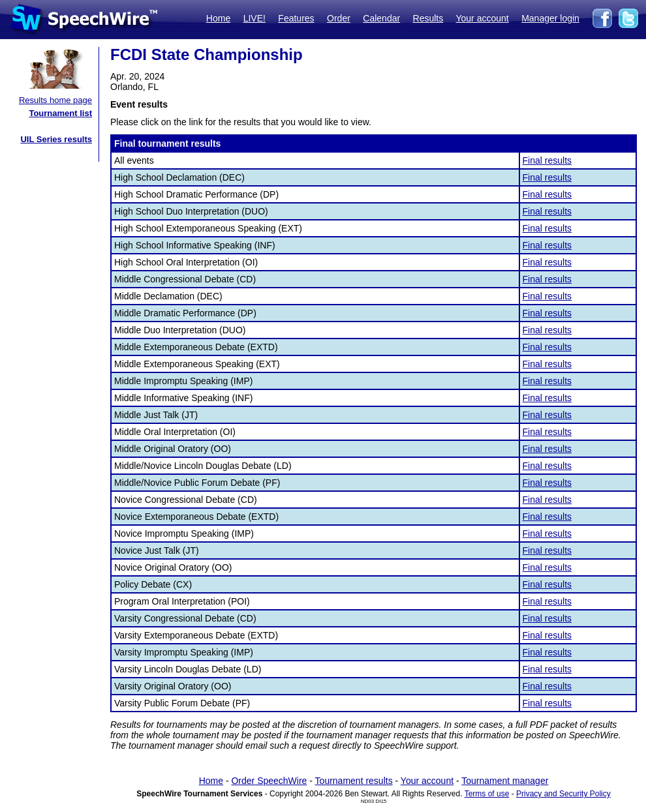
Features (296, 18)
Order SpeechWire (269, 781)
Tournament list (60, 113)
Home (218, 18)
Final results (547, 160)
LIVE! (254, 18)
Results (428, 18)
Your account (482, 18)
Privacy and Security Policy (563, 794)
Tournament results (354, 781)
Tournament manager (505, 781)
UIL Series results (56, 139)
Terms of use (487, 794)
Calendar (381, 18)
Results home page (55, 100)
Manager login (550, 18)
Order (339, 18)
